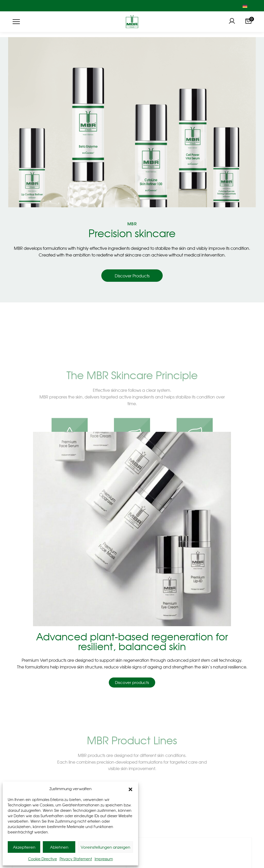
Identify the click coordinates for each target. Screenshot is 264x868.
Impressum (104, 859)
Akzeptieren (24, 847)
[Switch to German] (245, 6)
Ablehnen (59, 847)
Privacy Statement (76, 859)
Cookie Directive (43, 859)
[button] (130, 789)
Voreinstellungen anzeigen (105, 847)
